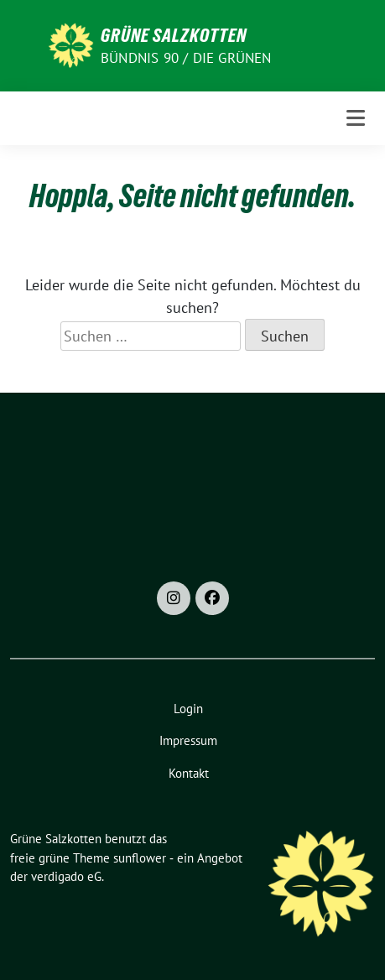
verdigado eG (66, 876)
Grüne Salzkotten (174, 35)
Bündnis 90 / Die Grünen (186, 58)
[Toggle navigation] (356, 118)
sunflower (140, 858)
